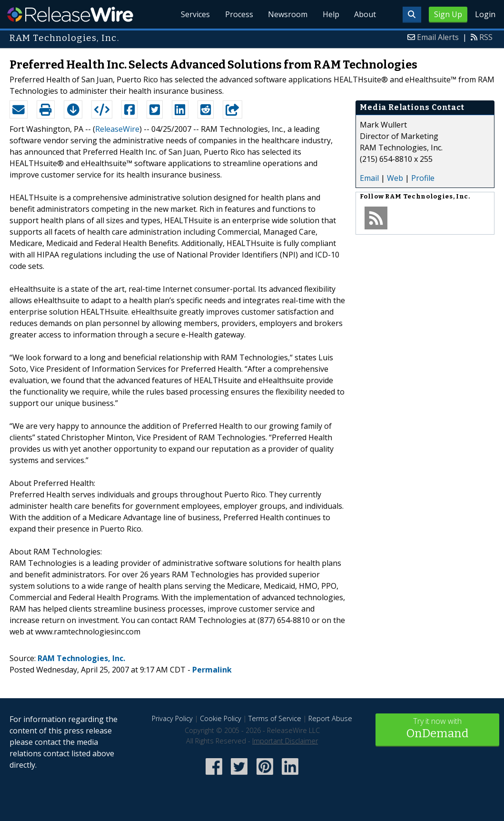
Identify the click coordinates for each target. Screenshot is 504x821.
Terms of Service (275, 718)
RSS (486, 37)
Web (395, 178)
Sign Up (448, 14)
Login (485, 14)
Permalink (212, 670)
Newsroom (287, 14)
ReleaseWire (70, 14)
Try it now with (437, 729)
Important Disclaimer (285, 741)
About (365, 14)
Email (369, 178)
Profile (423, 178)
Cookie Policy (221, 718)
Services (194, 14)
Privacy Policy (172, 718)
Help (331, 14)
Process (238, 14)
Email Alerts (438, 37)
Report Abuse (330, 718)
